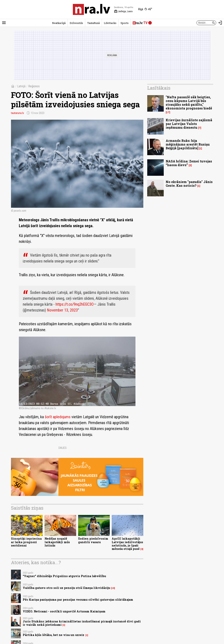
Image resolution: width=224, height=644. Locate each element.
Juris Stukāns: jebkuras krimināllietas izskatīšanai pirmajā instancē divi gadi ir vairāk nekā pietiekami (82, 623)
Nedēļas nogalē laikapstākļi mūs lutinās (57, 542)
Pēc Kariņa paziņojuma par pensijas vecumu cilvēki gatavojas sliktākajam (78, 600)
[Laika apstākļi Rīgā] (145, 9)
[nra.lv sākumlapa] (91, 9)
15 (113, 588)
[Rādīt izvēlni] (4, 23)
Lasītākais (159, 88)
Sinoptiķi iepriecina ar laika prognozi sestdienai (26, 542)
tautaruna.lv (17, 113)
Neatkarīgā (59, 23)
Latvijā (21, 86)
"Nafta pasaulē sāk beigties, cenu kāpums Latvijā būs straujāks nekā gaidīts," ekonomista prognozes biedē (189, 103)
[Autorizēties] (220, 23)
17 (168, 112)
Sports (125, 23)
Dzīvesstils (76, 23)
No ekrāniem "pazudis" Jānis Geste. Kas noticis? (189, 184)
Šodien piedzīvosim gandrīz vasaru (93, 540)
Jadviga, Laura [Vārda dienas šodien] (123, 11)
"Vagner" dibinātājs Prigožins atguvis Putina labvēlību (64, 576)
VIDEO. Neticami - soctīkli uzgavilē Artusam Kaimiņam (64, 611)
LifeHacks (110, 23)
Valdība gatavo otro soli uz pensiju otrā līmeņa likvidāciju (66, 588)
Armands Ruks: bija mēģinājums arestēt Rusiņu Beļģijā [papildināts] (188, 144)
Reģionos (34, 86)
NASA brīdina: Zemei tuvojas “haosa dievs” (189, 163)
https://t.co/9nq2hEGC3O (75, 304)
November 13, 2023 (62, 310)
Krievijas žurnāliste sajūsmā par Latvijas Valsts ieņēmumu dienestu (189, 124)
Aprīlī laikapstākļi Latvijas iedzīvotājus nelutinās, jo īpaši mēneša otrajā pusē (127, 544)
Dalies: (63, 448)
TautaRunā (93, 23)
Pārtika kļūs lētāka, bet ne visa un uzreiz (54, 635)
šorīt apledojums (58, 417)
